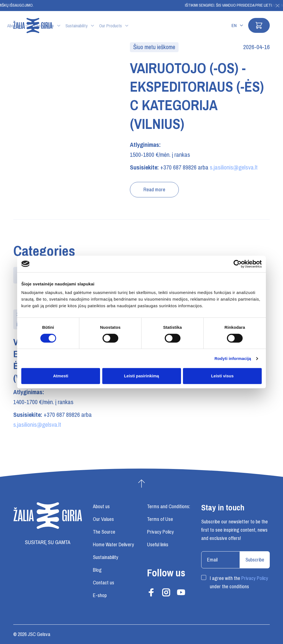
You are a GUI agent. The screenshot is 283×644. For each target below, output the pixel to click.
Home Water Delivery (113, 545)
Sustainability (126, 26)
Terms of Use (160, 519)
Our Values (103, 519)
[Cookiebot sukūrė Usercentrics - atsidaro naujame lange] (238, 264)
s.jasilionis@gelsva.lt (234, 167)
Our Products (160, 26)
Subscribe (255, 560)
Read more (154, 190)
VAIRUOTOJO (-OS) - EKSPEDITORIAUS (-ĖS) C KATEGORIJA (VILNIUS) (197, 96)
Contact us (103, 583)
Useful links (158, 545)
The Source (94, 26)
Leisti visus (222, 376)
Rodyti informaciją (233, 358)
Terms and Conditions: (169, 507)
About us (64, 26)
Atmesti (61, 376)
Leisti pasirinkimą (142, 376)
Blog (97, 570)
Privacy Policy (255, 578)
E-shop (100, 595)
